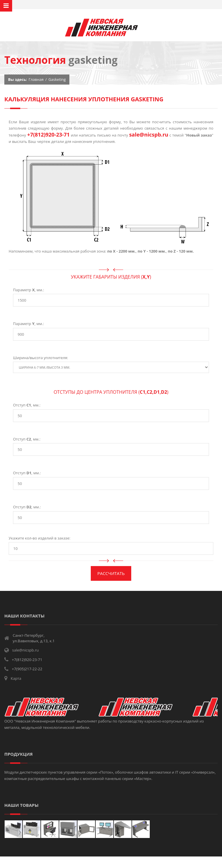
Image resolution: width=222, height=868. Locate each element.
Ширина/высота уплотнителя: (40, 358)
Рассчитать (111, 573)
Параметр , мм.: (28, 290)
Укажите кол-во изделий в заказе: (39, 538)
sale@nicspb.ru (149, 135)
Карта (16, 678)
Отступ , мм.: (27, 405)
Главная (36, 79)
